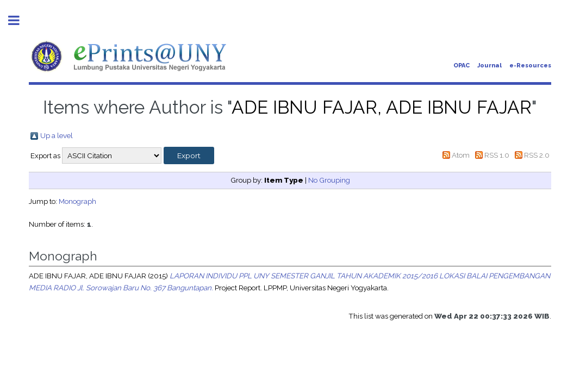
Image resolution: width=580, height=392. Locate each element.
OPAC (461, 66)
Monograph (77, 201)
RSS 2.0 (537, 155)
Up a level (57, 135)
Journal (489, 66)
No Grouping (329, 180)
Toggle (20, 20)
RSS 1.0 (497, 155)
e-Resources (530, 66)
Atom (461, 155)
